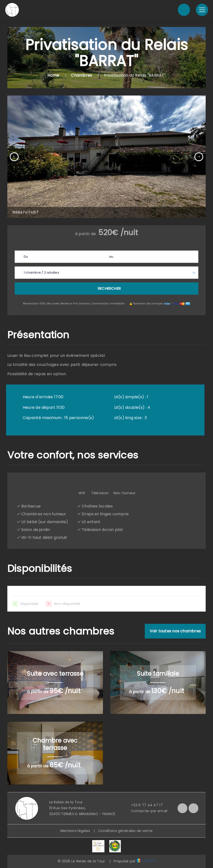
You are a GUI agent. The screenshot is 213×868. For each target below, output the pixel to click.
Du (26, 257)
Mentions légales (75, 831)
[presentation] (14, 157)
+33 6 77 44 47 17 (144, 805)
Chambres (81, 75)
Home (53, 75)
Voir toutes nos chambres (175, 631)
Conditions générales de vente (125, 831)
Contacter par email (146, 811)
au (111, 257)
